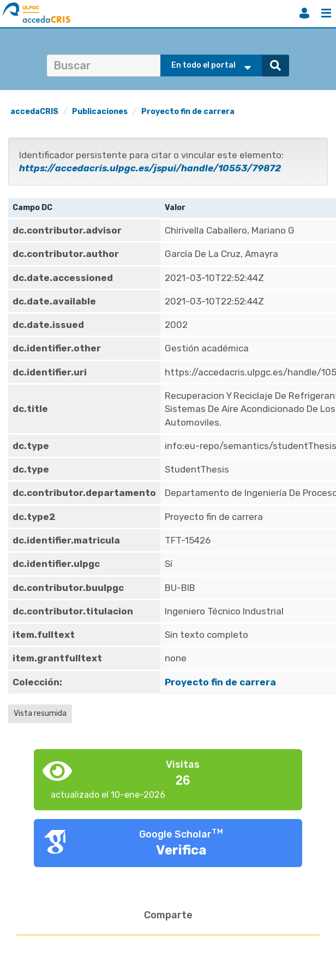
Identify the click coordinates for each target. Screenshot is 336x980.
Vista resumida (40, 713)
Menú (326, 13)
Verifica (181, 850)
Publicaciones (100, 112)
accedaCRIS (34, 112)
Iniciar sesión (304, 13)
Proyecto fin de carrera (188, 112)
